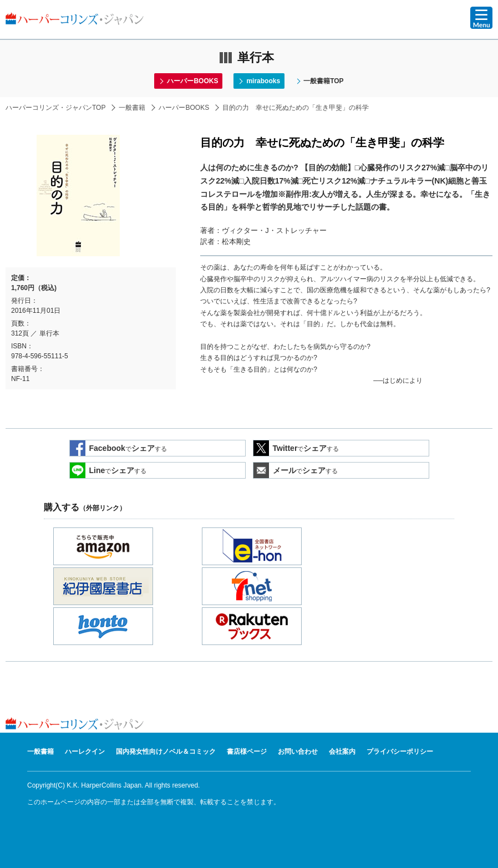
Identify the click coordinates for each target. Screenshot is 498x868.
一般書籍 (132, 108)
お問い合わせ (298, 752)
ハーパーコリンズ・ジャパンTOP (55, 108)
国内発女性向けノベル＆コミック (166, 752)
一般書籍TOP (323, 81)
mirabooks (263, 81)
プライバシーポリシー (400, 752)
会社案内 (342, 752)
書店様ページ (247, 752)
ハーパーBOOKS (192, 81)
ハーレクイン (85, 752)
